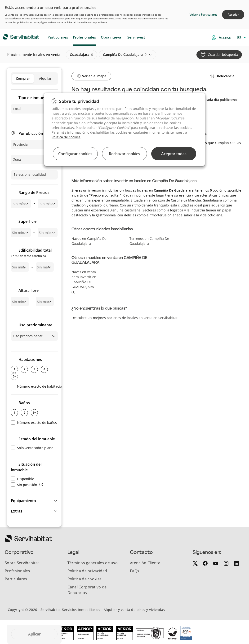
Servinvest (136, 37)
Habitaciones (30, 359)
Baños (24, 403)
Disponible (22, 479)
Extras (17, 511)
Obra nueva (111, 37)
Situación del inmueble (26, 467)
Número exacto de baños (34, 423)
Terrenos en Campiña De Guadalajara (149, 241)
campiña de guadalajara (125, 55)
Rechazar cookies (124, 154)
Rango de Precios (34, 193)
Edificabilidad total (31, 253)
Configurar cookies (75, 154)
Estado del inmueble (37, 439)
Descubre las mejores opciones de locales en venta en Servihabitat (124, 318)
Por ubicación (31, 133)
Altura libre (29, 290)
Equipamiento (23, 501)
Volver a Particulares (203, 15)
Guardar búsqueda (223, 55)
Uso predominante (35, 325)
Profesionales (84, 37)
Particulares (58, 37)
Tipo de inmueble (34, 98)
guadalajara (81, 55)
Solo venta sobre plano (32, 448)
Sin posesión (24, 485)
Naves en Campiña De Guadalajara (89, 241)
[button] (34, 501)
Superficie (27, 221)
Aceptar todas (174, 154)
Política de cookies (66, 137)
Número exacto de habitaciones (39, 386)
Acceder (233, 15)
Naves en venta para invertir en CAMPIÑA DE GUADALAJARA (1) (84, 282)
